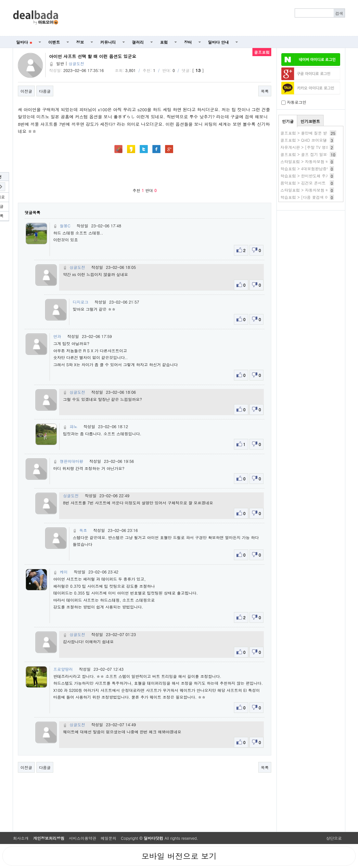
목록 (265, 91)
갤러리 (138, 42)
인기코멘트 (310, 121)
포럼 (164, 42)
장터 (188, 42)
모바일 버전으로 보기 (179, 856)
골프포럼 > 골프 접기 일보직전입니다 (313, 154)
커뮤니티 (108, 42)
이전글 (26, 91)
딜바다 (24, 42)
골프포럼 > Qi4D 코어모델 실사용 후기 (315, 140)
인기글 (288, 121)
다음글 (45, 91)
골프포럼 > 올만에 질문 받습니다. (310, 133)
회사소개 (21, 838)
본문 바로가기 (0, 0)
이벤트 (54, 42)
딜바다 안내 (219, 42)
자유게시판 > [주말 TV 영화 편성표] (313, 147)
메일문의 (109, 838)
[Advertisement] (205, 18)
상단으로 (334, 838)
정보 (80, 42)
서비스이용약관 (83, 838)
